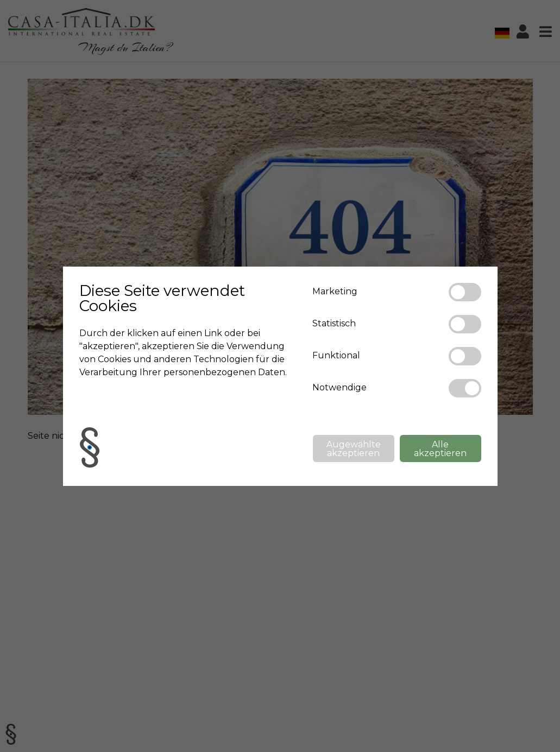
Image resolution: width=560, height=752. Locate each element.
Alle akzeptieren (440, 449)
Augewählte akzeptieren (354, 449)
